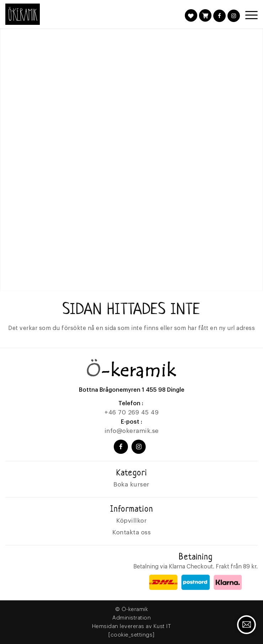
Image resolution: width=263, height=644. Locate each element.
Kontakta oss (131, 532)
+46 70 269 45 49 (131, 412)
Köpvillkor (131, 521)
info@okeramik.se (132, 431)
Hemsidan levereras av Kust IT (132, 626)
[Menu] (248, 15)
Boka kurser (131, 485)
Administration (131, 618)
